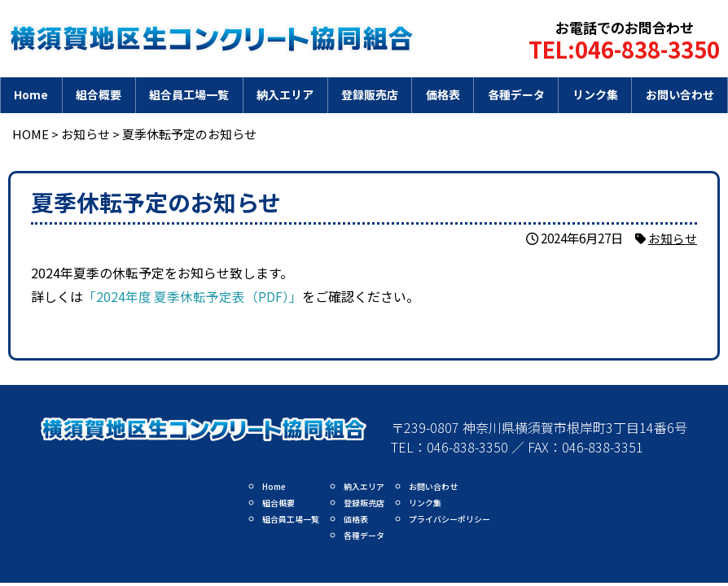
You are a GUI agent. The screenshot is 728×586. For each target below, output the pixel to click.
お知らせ (673, 238)
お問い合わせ (680, 94)
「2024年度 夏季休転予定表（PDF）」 (193, 296)
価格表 (443, 94)
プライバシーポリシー (450, 519)
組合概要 (99, 94)
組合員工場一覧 (189, 94)
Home (31, 94)
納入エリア (285, 94)
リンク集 (595, 94)
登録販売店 (370, 94)
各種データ (516, 94)
